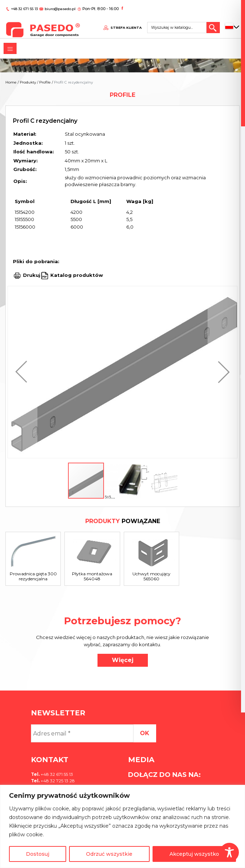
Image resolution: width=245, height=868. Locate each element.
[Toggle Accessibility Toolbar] (229, 852)
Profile (45, 82)
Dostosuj (38, 854)
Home (11, 82)
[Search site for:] (178, 24)
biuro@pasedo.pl (59, 6)
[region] (122, 826)
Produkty (28, 82)
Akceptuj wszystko (194, 854)
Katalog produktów (76, 275)
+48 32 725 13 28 (57, 781)
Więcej (123, 660)
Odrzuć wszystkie (109, 854)
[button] (23, 372)
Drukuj (32, 275)
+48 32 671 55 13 (25, 6)
